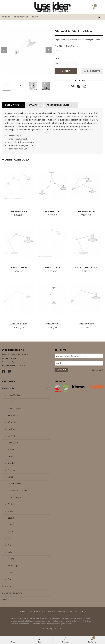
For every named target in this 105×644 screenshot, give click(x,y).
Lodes (11, 525)
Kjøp (66, 71)
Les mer (43, 624)
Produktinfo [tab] (12, 105)
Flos (10, 402)
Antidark (12, 464)
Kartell (11, 450)
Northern (12, 430)
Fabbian (11, 505)
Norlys (11, 559)
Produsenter (9, 389)
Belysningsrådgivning (12, 593)
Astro (10, 532)
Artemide (12, 471)
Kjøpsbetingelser (36, 612)
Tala (10, 580)
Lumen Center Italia (17, 491)
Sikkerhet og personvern (60, 612)
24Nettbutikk (57, 629)
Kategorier (7, 587)
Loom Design (14, 498)
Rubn (10, 573)
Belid (10, 552)
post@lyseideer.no (15, 362)
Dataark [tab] (33, 105)
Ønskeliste (92, 71)
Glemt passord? (98, 371)
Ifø (9, 539)
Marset (11, 511)
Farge (58, 59)
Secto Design (14, 409)
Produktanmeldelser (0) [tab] (60, 105)
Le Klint (11, 436)
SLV (10, 546)
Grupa (11, 518)
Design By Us (14, 484)
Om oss (6, 600)
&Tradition (12, 423)
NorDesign (13, 566)
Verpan (11, 477)
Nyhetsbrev (80, 612)
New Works (13, 416)
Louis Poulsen (14, 395)
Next (49, 50)
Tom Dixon (13, 443)
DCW (10, 457)
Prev (4, 50)
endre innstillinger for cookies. (61, 624)
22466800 (13, 359)
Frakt (22, 612)
